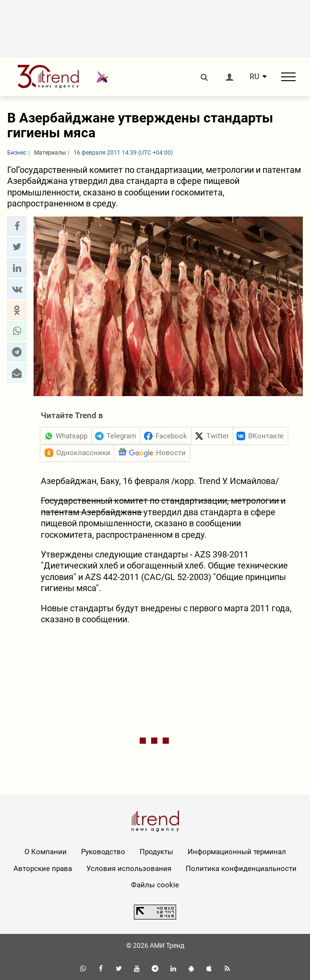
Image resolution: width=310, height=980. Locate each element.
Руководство (103, 852)
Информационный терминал (237, 852)
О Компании (46, 852)
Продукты (156, 852)
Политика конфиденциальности (241, 869)
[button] (17, 226)
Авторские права (43, 869)
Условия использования (129, 869)
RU (254, 77)
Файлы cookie (155, 885)
